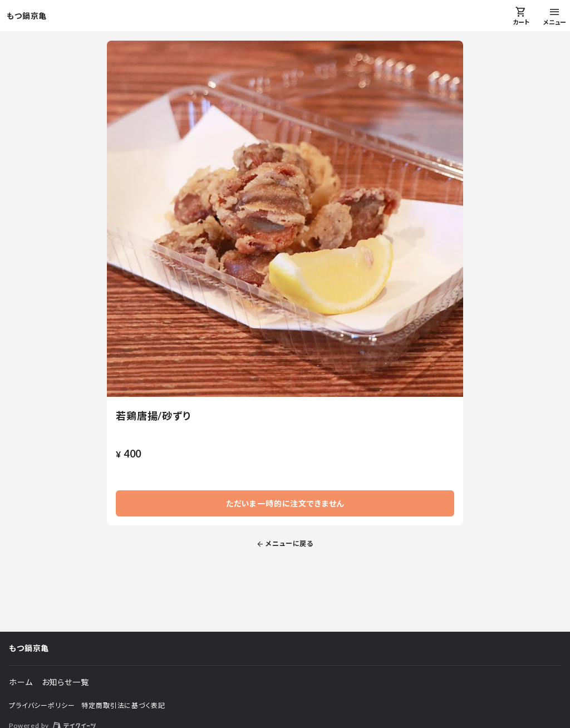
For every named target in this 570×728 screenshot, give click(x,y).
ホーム (21, 682)
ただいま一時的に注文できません (285, 503)
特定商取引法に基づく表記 (123, 705)
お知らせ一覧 (65, 682)
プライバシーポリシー (42, 705)
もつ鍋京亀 (27, 16)
